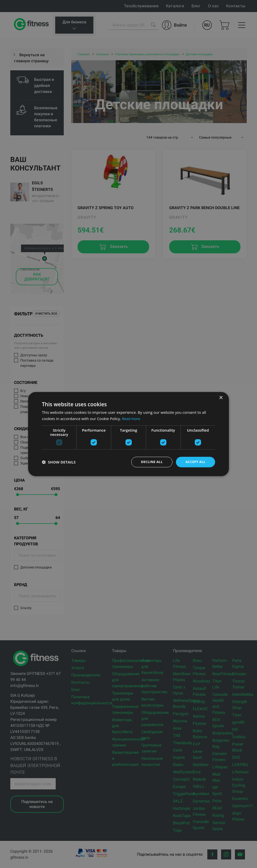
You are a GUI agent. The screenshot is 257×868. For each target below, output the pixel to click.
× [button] (221, 397)
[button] (59, 462)
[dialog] (128, 434)
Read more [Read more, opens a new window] (132, 418)
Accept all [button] (195, 462)
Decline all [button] (150, 462)
